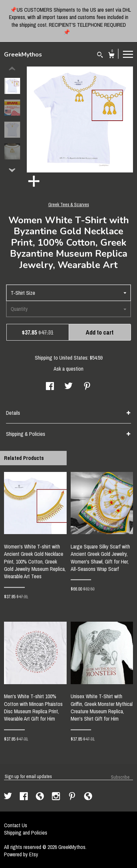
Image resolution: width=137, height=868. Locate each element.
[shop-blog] (41, 797)
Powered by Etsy (21, 854)
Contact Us (16, 825)
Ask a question (68, 369)
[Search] (100, 56)
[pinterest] (73, 797)
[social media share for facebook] (50, 387)
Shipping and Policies (26, 833)
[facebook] (24, 797)
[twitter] (9, 797)
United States (73, 358)
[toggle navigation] (128, 54)
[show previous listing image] (12, 69)
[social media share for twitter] (68, 387)
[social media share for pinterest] (87, 387)
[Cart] (111, 56)
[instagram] (57, 797)
